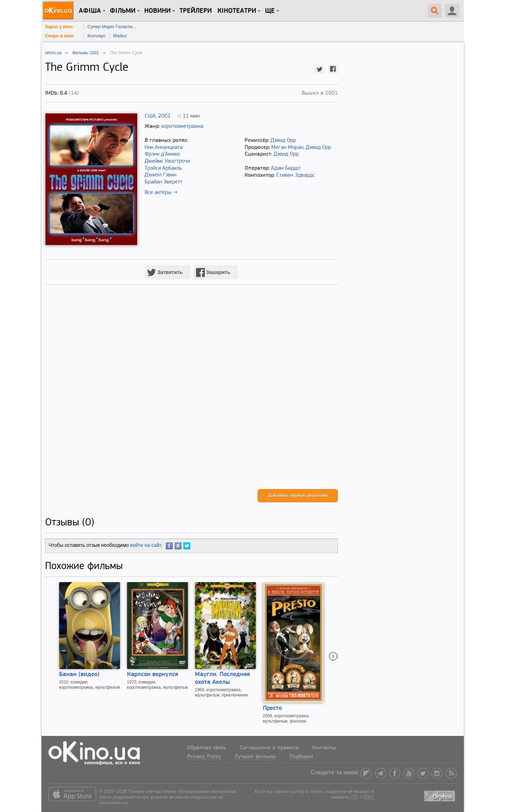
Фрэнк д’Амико (162, 154)
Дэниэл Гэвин (160, 175)
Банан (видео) (79, 674)
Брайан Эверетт (164, 182)
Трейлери (196, 11)
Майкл (120, 36)
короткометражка (182, 126)
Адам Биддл (286, 168)
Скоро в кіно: (60, 36)
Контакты (324, 748)
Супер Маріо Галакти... (112, 27)
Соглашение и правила (269, 748)
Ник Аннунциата (164, 148)
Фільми (123, 11)
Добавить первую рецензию (298, 496)
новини (157, 11)
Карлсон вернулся (153, 674)
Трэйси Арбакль (163, 168)
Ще (270, 11)
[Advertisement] (191, 394)
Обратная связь (207, 748)
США (150, 116)
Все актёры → (161, 193)
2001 (164, 116)
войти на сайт (146, 545)
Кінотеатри (237, 11)
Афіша (90, 11)
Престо (272, 708)
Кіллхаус (97, 36)
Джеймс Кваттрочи (167, 161)
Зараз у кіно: (59, 27)
